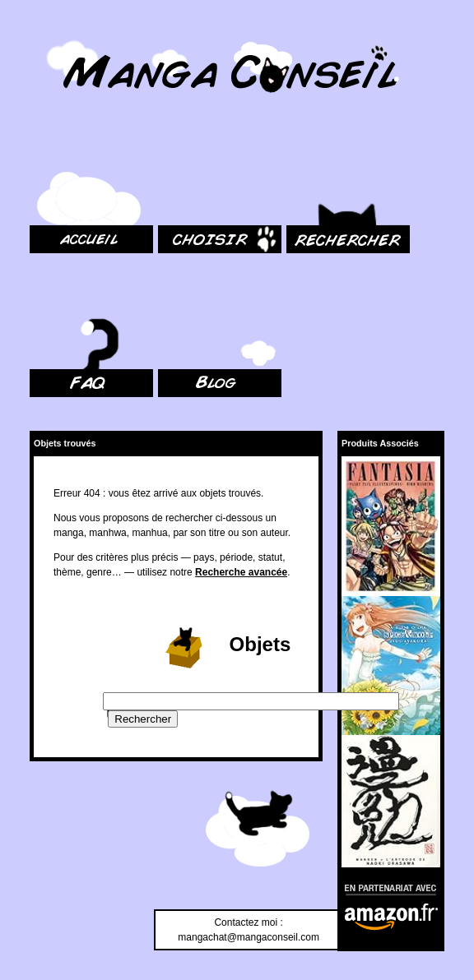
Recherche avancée (241, 572)
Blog (168, 292)
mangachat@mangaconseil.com (249, 937)
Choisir (173, 148)
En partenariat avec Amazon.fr (384, 888)
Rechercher (312, 148)
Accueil (46, 148)
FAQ (39, 292)
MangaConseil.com (74, 35)
